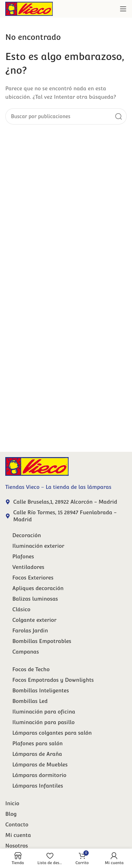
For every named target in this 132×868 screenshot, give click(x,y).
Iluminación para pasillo (43, 722)
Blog (11, 814)
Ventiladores (28, 567)
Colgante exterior (34, 620)
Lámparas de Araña (37, 754)
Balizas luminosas (35, 599)
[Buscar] (66, 116)
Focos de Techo (31, 669)
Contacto (17, 824)
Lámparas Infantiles (38, 786)
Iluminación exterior (38, 546)
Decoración (27, 535)
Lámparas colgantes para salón (52, 733)
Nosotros (17, 846)
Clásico (21, 609)
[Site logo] (29, 8)
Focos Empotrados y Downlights (53, 680)
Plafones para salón (37, 743)
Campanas (26, 652)
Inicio (12, 803)
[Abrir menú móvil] (123, 9)
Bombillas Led (30, 701)
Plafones (23, 556)
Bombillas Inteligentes (41, 690)
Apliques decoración (38, 588)
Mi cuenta (18, 835)
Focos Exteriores (33, 578)
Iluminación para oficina (44, 712)
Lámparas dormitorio (39, 775)
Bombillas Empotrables (42, 641)
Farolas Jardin (30, 630)
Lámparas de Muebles (40, 764)
